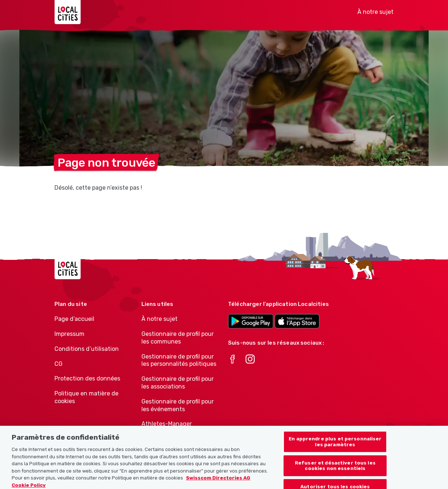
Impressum (69, 334)
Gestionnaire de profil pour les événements (178, 405)
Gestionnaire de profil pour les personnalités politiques (179, 360)
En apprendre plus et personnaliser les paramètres (335, 447)
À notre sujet (375, 12)
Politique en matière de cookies (86, 397)
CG (58, 364)
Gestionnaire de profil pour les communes (178, 338)
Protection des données (87, 378)
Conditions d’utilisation (87, 349)
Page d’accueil (74, 319)
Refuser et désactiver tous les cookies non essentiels (335, 471)
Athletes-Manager (167, 424)
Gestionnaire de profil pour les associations (178, 383)
